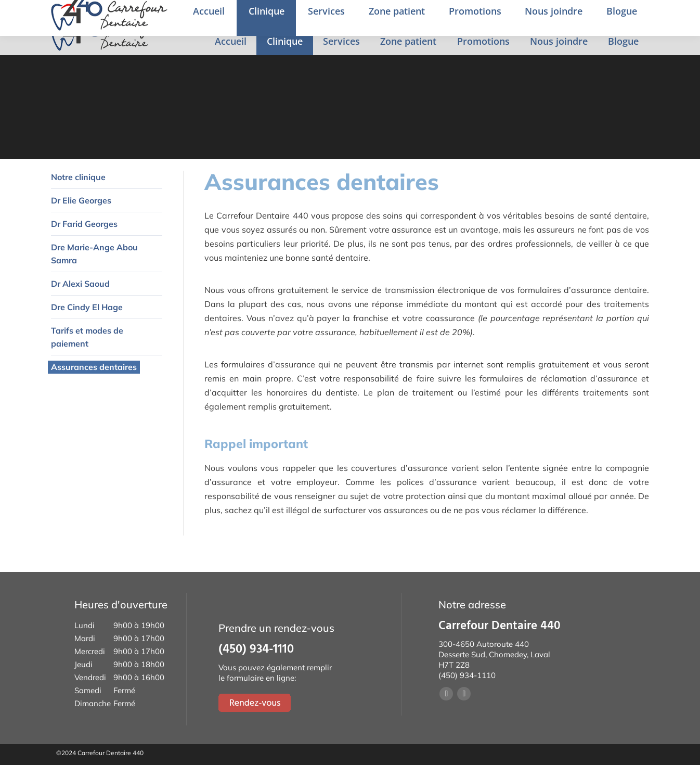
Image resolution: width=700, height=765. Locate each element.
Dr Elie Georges (81, 200)
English (565, 15)
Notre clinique (78, 177)
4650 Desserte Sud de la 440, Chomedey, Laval (252, 15)
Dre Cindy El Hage (87, 307)
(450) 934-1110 (394, 15)
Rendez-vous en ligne (632, 14)
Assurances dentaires (94, 367)
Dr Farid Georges (84, 224)
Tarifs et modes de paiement (87, 337)
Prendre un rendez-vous (484, 15)
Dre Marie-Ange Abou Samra (94, 254)
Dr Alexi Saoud (80, 284)
